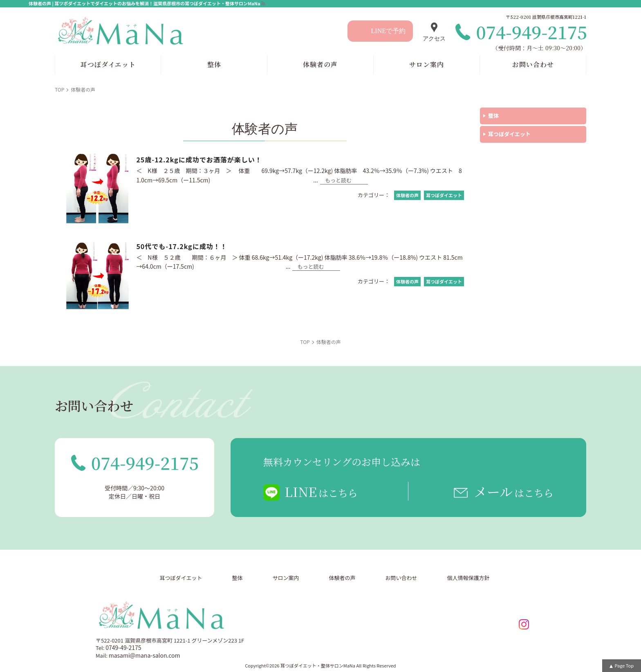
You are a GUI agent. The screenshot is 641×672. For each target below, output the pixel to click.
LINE (321, 491)
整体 (493, 116)
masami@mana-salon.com (145, 655)
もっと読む (338, 181)
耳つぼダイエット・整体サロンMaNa (318, 665)
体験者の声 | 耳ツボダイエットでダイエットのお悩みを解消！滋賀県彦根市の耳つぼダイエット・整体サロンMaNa (145, 3)
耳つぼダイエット (509, 134)
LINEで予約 (388, 31)
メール (514, 491)
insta (524, 624)
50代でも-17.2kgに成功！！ (182, 246)
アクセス (434, 39)
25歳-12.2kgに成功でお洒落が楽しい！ (199, 160)
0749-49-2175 (123, 647)
